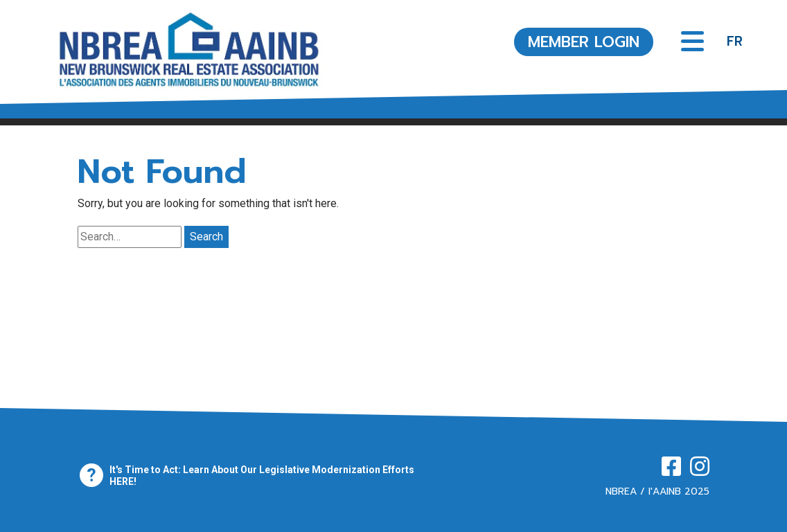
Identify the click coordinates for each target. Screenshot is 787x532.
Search (206, 237)
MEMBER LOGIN (584, 42)
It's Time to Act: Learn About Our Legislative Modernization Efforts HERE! (262, 476)
